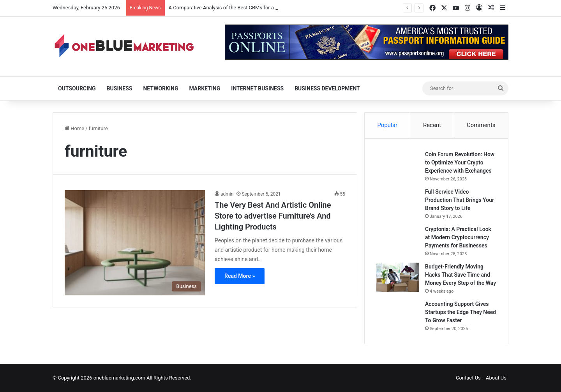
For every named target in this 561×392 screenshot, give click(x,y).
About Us (496, 378)
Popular (387, 125)
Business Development (327, 88)
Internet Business (257, 88)
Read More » (240, 276)
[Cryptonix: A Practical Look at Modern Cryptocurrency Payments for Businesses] (398, 240)
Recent (432, 125)
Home (74, 128)
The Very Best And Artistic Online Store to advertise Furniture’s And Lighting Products (273, 216)
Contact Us (468, 378)
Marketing (205, 88)
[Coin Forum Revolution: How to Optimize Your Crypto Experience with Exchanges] (398, 162)
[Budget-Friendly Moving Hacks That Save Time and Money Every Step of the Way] (398, 277)
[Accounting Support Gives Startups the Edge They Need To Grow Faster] (398, 314)
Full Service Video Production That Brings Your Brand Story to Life (460, 200)
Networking (161, 88)
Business (120, 88)
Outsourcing (77, 88)
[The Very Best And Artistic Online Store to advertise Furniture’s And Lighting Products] (135, 243)
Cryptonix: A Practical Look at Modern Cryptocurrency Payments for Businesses (458, 237)
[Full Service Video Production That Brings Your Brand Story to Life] (398, 202)
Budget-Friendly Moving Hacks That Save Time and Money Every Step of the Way (460, 275)
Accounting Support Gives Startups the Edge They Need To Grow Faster (460, 312)
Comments (481, 125)
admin (227, 194)
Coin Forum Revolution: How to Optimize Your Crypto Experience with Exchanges (460, 162)
